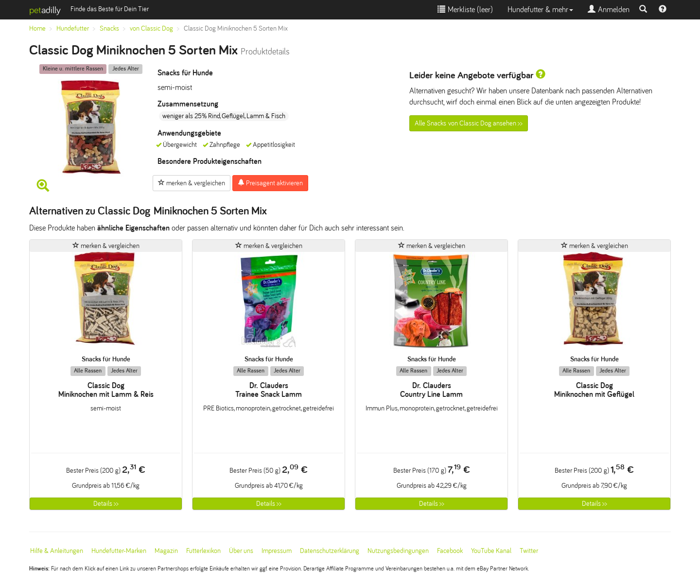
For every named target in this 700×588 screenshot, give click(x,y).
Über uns (241, 551)
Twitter (529, 551)
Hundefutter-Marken (119, 551)
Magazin (166, 551)
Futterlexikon (203, 551)
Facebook (450, 551)
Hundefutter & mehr (540, 9)
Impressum (277, 551)
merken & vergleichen (192, 183)
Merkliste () (465, 9)
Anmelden (609, 9)
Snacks (109, 28)
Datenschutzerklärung (330, 551)
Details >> (106, 504)
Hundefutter (73, 28)
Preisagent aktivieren (270, 183)
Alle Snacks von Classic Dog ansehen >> (469, 123)
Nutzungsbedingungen (398, 551)
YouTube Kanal (491, 551)
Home (37, 28)
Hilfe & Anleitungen (57, 551)
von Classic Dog (151, 28)
